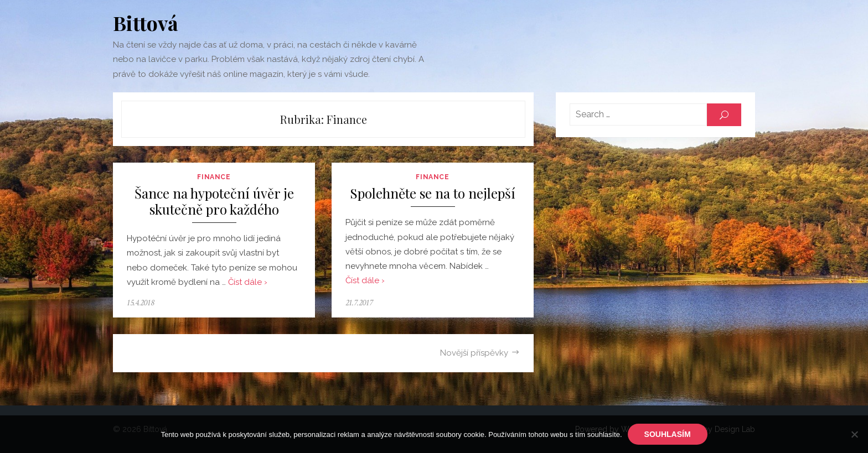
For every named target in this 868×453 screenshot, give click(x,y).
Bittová (146, 23)
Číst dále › (248, 282)
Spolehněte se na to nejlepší (433, 194)
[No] (854, 434)
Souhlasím (668, 434)
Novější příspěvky (474, 353)
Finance (214, 177)
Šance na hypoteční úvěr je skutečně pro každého (214, 202)
